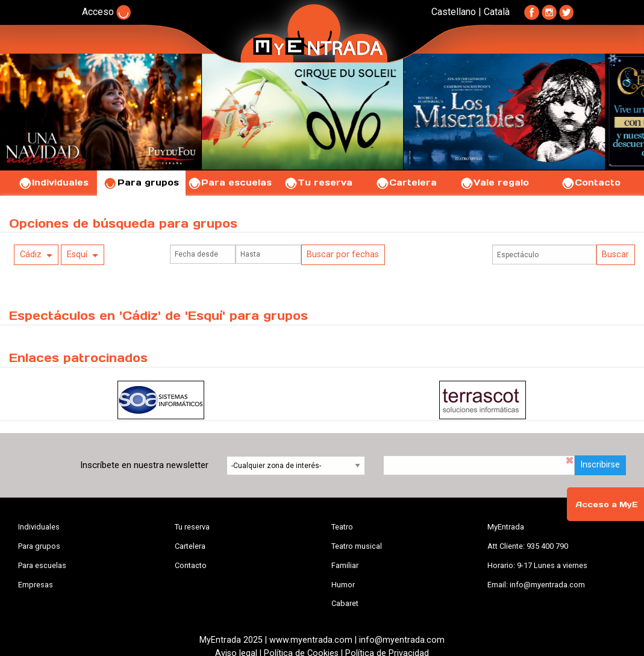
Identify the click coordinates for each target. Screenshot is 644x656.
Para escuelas (230, 183)
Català (497, 12)
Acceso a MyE (607, 504)
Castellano (454, 12)
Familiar (345, 565)
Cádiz (31, 255)
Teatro (342, 527)
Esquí (77, 255)
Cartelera (406, 183)
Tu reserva (318, 183)
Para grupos (141, 183)
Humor (343, 585)
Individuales (53, 183)
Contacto (591, 183)
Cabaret (345, 603)
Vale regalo (494, 183)
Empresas (36, 585)
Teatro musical (357, 546)
